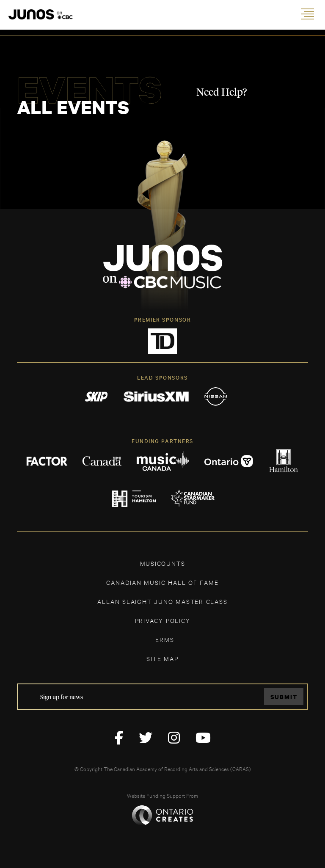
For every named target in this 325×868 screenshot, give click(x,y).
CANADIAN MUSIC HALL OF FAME (162, 582)
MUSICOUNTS (163, 563)
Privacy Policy (163, 620)
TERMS (163, 639)
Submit (284, 697)
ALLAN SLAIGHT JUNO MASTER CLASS (162, 601)
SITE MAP (162, 658)
